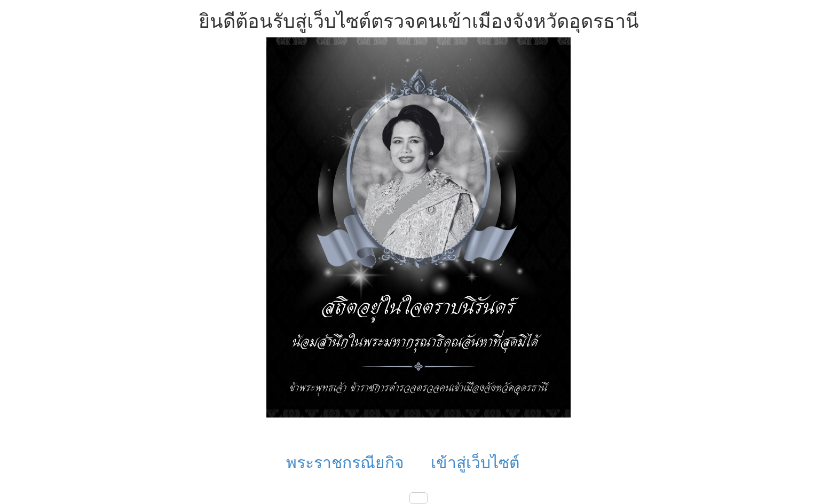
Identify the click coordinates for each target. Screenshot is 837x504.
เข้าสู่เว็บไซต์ (475, 463)
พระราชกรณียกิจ (345, 463)
